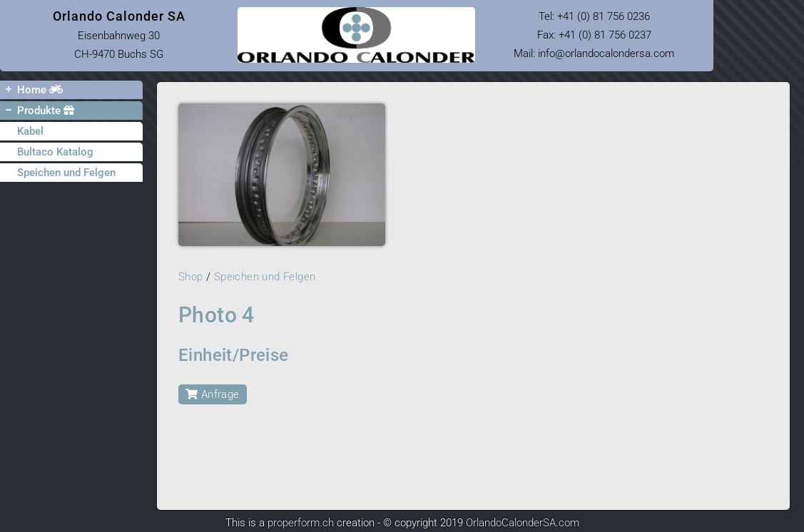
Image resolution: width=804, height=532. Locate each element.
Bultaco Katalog (55, 152)
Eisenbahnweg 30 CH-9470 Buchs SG (119, 35)
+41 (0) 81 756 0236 (604, 16)
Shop (191, 277)
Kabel (30, 131)
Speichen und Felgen (66, 173)
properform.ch (301, 523)
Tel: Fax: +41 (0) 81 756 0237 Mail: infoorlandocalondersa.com (594, 35)
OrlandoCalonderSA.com (523, 523)
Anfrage (213, 394)
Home (31, 89)
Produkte (37, 110)
